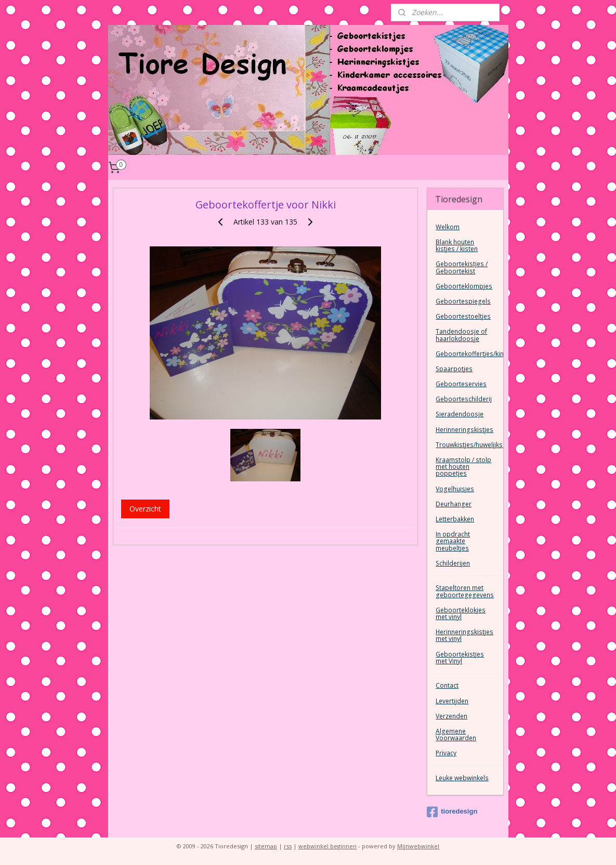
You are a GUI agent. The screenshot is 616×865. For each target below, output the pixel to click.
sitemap (266, 846)
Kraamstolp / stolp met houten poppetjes (463, 467)
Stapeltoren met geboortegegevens (465, 591)
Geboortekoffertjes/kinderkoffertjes (469, 354)
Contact (447, 685)
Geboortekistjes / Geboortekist (462, 267)
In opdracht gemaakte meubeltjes (453, 541)
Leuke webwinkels (462, 778)
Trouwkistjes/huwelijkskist (469, 445)
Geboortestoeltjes (463, 316)
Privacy (446, 753)
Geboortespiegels (463, 301)
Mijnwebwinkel (418, 846)
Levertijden (452, 701)
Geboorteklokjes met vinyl (461, 613)
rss (288, 846)
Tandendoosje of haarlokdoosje (461, 335)
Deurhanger (454, 504)
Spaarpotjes (454, 369)
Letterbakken (455, 519)
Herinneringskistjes (464, 430)
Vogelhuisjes (455, 489)
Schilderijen (453, 563)
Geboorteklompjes (464, 286)
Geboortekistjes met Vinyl (460, 658)
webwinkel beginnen (327, 846)
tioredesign (452, 812)
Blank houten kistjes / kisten (457, 245)
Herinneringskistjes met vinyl (464, 635)
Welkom (448, 227)
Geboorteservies (461, 384)
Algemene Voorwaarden (456, 735)
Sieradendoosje (460, 414)
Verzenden (451, 716)
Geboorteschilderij (464, 399)
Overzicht (145, 509)
